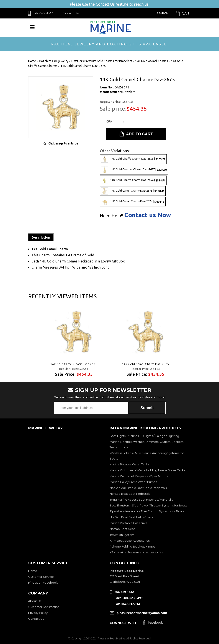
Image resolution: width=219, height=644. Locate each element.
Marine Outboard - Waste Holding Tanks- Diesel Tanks (147, 470)
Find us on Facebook (43, 583)
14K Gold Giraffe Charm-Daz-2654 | (133, 180)
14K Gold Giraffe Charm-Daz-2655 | (133, 159)
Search (162, 13)
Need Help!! (112, 216)
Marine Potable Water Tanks (129, 464)
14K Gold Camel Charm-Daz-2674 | (133, 202)
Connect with (124, 623)
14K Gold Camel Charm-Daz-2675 (74, 364)
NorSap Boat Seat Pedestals (130, 494)
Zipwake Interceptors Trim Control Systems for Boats (147, 511)
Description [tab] (41, 237)
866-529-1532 (43, 13)
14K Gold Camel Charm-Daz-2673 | (133, 191)
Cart (186, 13)
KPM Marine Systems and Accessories (136, 552)
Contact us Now (148, 215)
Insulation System (122, 535)
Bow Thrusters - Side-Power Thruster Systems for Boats (148, 505)
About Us (35, 601)
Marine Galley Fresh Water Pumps (133, 482)
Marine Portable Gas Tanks (128, 523)
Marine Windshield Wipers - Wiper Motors (139, 476)
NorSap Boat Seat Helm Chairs (131, 517)
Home (33, 571)
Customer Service (41, 577)
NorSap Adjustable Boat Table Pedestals (138, 488)
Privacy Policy (38, 613)
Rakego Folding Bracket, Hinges (132, 546)
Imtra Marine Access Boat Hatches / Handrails (141, 500)
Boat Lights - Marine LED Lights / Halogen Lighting (144, 436)
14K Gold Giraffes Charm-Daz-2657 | (134, 170)
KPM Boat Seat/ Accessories (130, 541)
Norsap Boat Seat (122, 529)
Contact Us (70, 13)
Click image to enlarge (63, 143)
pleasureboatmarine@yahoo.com (142, 613)
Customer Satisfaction (44, 607)
